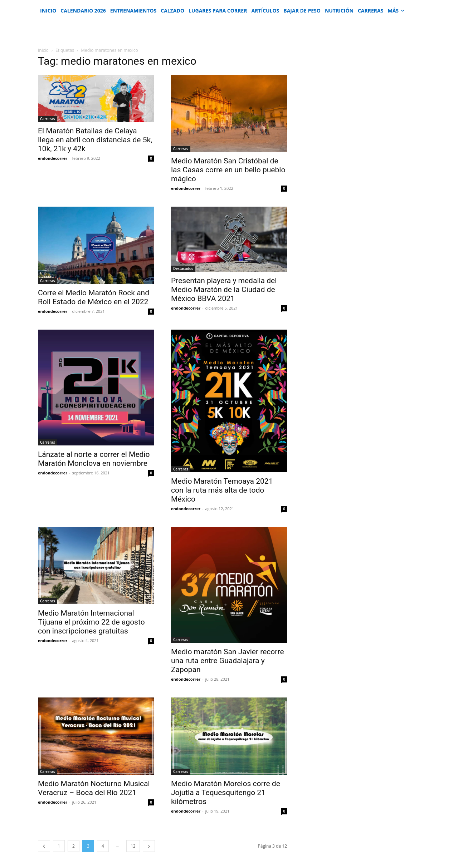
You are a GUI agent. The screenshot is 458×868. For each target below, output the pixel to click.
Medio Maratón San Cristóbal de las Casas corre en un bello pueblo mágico (228, 170)
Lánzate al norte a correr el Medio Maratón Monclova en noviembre (94, 459)
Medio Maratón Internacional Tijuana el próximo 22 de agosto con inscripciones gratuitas (91, 622)
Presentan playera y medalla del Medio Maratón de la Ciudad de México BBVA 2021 (224, 290)
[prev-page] (44, 846)
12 (133, 846)
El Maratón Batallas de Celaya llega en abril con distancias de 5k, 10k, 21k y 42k (95, 140)
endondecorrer (53, 158)
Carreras (48, 119)
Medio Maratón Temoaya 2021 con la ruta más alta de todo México (222, 490)
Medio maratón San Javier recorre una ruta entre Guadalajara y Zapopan (228, 661)
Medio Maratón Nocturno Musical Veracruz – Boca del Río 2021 (94, 788)
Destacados (183, 268)
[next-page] (149, 846)
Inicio (43, 50)
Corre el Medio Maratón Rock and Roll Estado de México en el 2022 (94, 297)
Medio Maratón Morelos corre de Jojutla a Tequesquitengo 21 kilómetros (226, 793)
